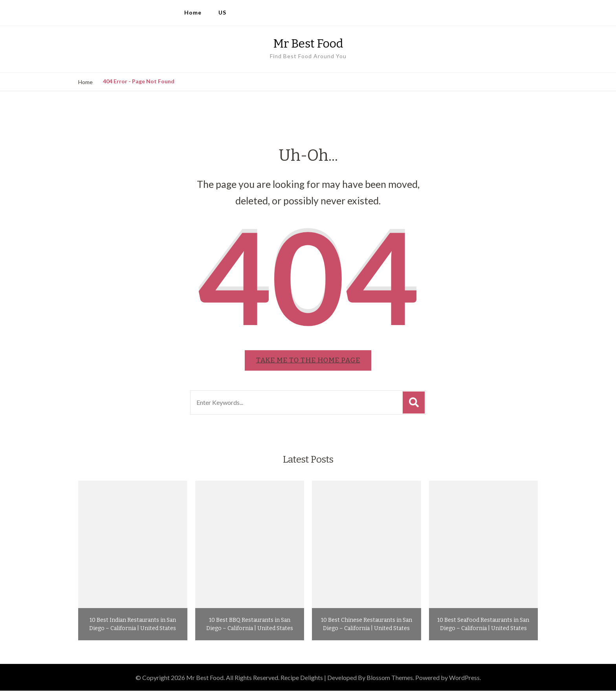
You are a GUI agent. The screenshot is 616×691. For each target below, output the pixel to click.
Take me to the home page (308, 360)
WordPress (464, 678)
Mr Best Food (308, 44)
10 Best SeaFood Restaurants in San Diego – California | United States (483, 625)
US (222, 12)
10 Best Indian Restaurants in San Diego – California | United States (133, 625)
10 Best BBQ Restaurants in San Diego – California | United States (250, 625)
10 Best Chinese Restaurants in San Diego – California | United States (367, 625)
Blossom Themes (390, 678)
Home (193, 12)
